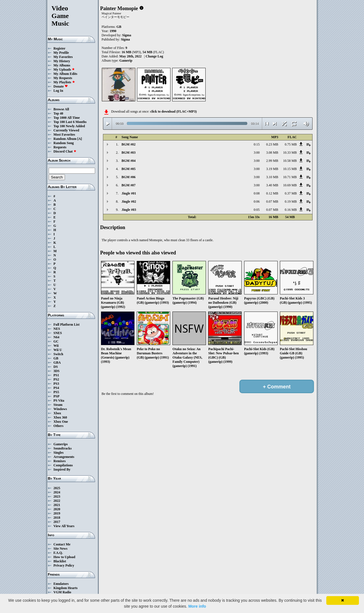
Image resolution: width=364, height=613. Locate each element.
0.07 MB (272, 202)
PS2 (56, 379)
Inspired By (62, 469)
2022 (57, 501)
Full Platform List (67, 325)
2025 (57, 488)
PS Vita (59, 401)
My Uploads (64, 70)
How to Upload (64, 557)
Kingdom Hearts (66, 588)
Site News (60, 549)
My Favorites (63, 57)
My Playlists (64, 82)
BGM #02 (129, 144)
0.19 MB (291, 202)
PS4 (56, 388)
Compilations (63, 465)
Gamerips (61, 444)
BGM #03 (129, 153)
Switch (58, 354)
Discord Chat (65, 151)
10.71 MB (290, 177)
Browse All (61, 109)
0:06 (257, 202)
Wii (56, 346)
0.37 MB (291, 193)
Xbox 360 (60, 417)
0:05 (257, 210)
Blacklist (60, 561)
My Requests (63, 78)
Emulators (61, 584)
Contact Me (62, 544)
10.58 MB (290, 161)
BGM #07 (129, 185)
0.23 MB (272, 144)
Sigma (127, 35)
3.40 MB (272, 185)
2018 (57, 518)
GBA (57, 363)
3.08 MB (272, 153)
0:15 (257, 144)
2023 (57, 496)
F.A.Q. (58, 553)
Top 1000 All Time (67, 118)
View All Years (64, 526)
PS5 (56, 392)
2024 (57, 492)
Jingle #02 (129, 202)
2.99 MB (272, 161)
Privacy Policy (64, 565)
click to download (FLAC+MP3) (173, 111)
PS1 (56, 375)
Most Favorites (64, 135)
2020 (57, 509)
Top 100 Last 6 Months (70, 122)
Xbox (57, 413)
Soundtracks (63, 448)
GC (56, 341)
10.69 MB (290, 185)
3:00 (257, 153)
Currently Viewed (66, 130)
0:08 (257, 193)
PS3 (56, 384)
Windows (60, 409)
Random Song (64, 143)
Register (59, 48)
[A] (80, 139)
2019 (57, 513)
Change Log (154, 56)
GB (56, 358)
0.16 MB (291, 210)
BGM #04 (129, 161)
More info (197, 606)
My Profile (61, 53)
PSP (56, 396)
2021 (57, 505)
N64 (56, 337)
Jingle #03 (129, 210)
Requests (60, 147)
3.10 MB (272, 177)
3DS (56, 371)
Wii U (58, 350)
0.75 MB (291, 144)
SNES (58, 333)
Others (58, 426)
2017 (57, 522)
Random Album (65, 139)
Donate (61, 86)
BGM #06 (129, 177)
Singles (59, 453)
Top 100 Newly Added (69, 126)
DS (56, 367)
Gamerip (126, 61)
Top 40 (58, 113)
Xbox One (61, 422)
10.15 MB (290, 169)
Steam (58, 405)
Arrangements (64, 457)
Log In (58, 91)
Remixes (59, 461)
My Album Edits (65, 74)
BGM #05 (129, 169)
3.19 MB (272, 169)
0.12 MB (272, 193)
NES (57, 329)
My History (62, 61)
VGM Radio (62, 592)
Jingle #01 (129, 193)
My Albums (62, 65)
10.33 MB (290, 153)
